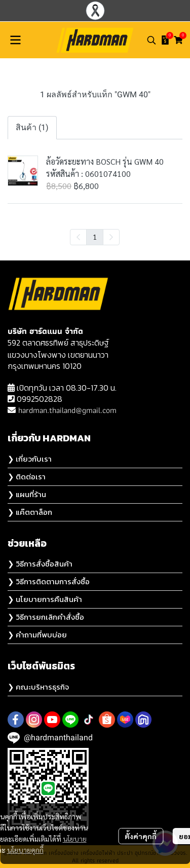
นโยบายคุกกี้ (25, 850)
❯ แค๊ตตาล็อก (30, 512)
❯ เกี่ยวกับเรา (30, 459)
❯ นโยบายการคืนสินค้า (45, 599)
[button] (151, 40)
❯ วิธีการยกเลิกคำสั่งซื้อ (46, 617)
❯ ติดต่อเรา (27, 477)
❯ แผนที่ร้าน (27, 494)
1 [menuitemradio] (95, 237)
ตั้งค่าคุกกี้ (141, 836)
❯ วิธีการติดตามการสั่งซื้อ (49, 581)
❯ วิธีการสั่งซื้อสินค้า (40, 564)
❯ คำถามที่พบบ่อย (37, 635)
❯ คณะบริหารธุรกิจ (38, 687)
